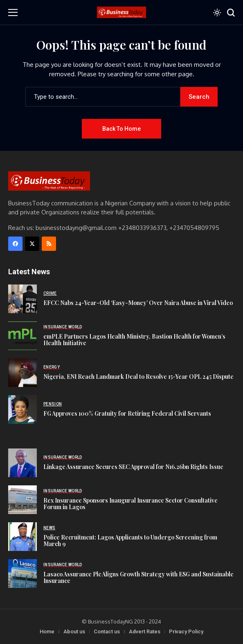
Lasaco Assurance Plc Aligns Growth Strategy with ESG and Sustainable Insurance (138, 578)
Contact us (107, 631)
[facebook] (15, 244)
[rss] (49, 244)
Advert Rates (145, 631)
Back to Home (122, 129)
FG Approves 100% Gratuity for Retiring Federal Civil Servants (127, 413)
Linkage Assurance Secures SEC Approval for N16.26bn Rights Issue (133, 467)
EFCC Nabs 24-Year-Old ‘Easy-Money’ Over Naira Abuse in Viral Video (138, 303)
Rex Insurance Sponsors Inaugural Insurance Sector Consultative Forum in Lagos (130, 504)
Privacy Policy (186, 631)
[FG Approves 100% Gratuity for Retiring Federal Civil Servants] (22, 410)
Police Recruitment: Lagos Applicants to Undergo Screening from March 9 (130, 541)
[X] (32, 244)
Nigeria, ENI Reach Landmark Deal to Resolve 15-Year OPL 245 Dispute (138, 377)
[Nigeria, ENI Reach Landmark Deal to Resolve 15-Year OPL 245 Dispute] (22, 373)
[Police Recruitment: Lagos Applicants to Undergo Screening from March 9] (22, 537)
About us (74, 631)
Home (47, 631)
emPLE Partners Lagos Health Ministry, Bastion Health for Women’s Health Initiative (134, 340)
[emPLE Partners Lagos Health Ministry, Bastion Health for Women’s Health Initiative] (22, 336)
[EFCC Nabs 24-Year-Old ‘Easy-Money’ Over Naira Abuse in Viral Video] (22, 299)
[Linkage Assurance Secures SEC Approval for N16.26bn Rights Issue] (22, 463)
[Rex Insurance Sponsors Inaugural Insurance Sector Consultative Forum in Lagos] (22, 500)
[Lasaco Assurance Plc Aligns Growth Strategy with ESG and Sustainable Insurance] (22, 573)
